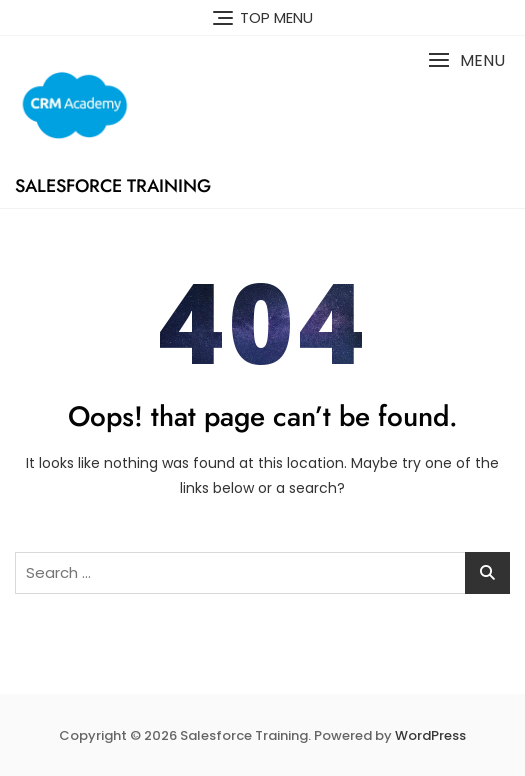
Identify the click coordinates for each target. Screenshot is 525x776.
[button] (466, 60)
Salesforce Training (113, 186)
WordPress (430, 735)
